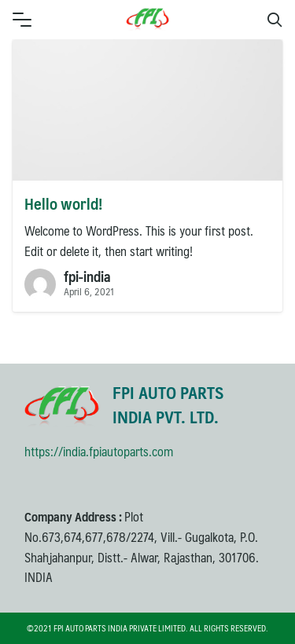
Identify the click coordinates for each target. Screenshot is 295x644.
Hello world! (63, 203)
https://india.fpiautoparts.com (99, 451)
